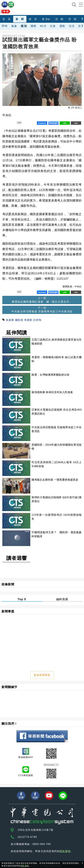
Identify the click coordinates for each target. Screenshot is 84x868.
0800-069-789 (42, 844)
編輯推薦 (62, 599)
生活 (72, 26)
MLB (43, 26)
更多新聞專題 (42, 675)
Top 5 (22, 599)
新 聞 (20, 19)
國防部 (19, 320)
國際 (33, 26)
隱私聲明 (65, 851)
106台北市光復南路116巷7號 (35, 830)
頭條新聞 (8, 584)
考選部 (28, 320)
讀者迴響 (17, 558)
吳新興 (10, 320)
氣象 (14, 26)
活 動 (59, 19)
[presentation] (82, 18)
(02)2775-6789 (27, 837)
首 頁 (7, 19)
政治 (24, 26)
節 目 (33, 19)
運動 (62, 26)
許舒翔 (37, 320)
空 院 (73, 19)
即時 (5, 26)
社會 (53, 26)
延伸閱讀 (17, 333)
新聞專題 (8, 611)
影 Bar (46, 19)
